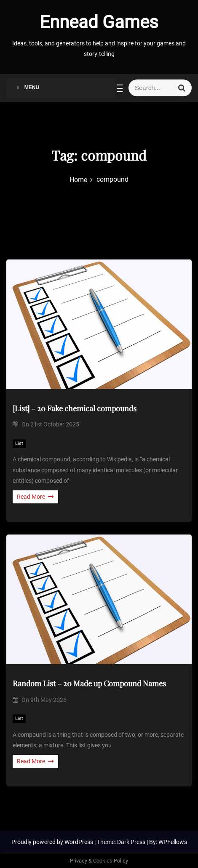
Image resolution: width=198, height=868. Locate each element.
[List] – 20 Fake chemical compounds (75, 408)
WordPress (79, 842)
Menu (27, 87)
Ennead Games (99, 22)
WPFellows (173, 842)
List (19, 443)
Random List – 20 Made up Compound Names (89, 683)
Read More (35, 497)
